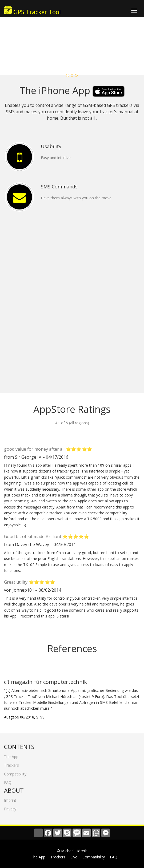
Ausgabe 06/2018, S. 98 (24, 717)
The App (11, 754)
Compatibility (15, 771)
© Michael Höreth (72, 851)
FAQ (8, 780)
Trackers (11, 763)
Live (74, 857)
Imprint (10, 798)
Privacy (10, 806)
